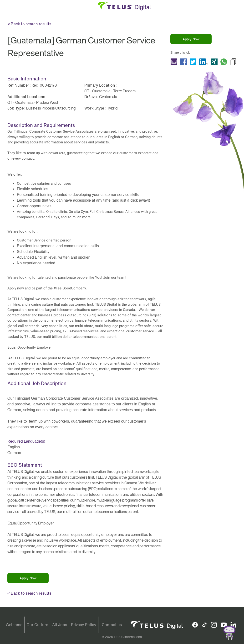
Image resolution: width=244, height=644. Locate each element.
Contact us (112, 625)
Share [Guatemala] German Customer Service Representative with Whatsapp (224, 62)
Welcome (14, 625)
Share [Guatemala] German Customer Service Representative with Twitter (193, 62)
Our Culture (37, 625)
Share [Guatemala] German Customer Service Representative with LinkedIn (204, 62)
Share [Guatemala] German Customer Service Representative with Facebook (183, 62)
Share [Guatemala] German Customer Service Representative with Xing (214, 62)
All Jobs (60, 625)
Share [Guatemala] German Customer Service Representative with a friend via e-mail (174, 62)
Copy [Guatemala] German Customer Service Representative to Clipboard (233, 62)
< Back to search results (29, 24)
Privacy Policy (84, 625)
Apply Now (191, 39)
